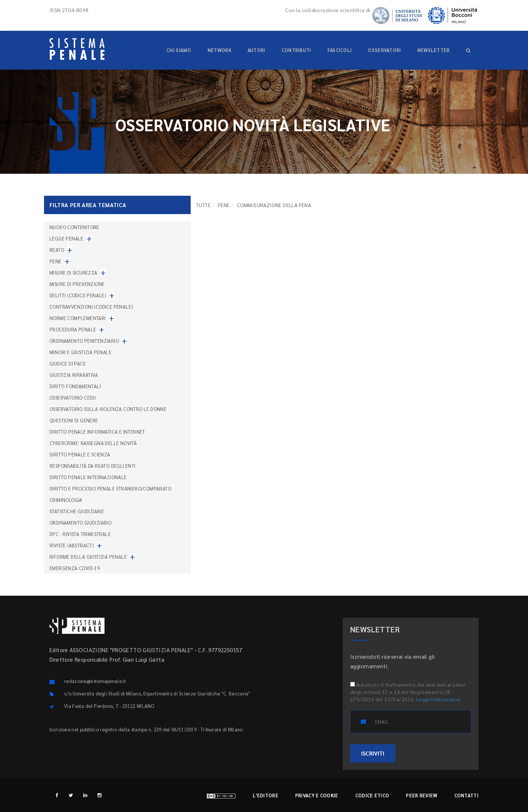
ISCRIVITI (373, 753)
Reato (57, 250)
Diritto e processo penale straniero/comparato (110, 488)
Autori (256, 50)
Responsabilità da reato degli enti (93, 466)
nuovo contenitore (74, 227)
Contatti (466, 795)
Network (219, 50)
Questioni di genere (74, 420)
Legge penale (67, 238)
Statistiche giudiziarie (77, 511)
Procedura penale (73, 329)
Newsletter (434, 50)
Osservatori (384, 50)
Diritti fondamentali (75, 386)
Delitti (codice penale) (78, 295)
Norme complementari (78, 318)
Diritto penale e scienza (80, 454)
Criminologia (66, 500)
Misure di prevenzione (77, 284)
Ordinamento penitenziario (84, 341)
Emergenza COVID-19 (75, 568)
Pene (224, 205)
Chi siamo (179, 50)
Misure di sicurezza (74, 273)
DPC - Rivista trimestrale (80, 534)
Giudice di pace (68, 363)
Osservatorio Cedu (73, 398)
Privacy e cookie (317, 795)
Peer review (421, 795)
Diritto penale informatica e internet (97, 432)
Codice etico (372, 795)
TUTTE (203, 205)
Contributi (296, 50)
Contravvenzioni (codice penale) (91, 307)
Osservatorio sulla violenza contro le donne (108, 409)
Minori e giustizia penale (80, 352)
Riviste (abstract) (72, 545)
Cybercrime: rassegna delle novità (93, 443)
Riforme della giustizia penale (88, 557)
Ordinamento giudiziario (80, 523)
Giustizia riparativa (74, 375)
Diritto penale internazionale (88, 477)
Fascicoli (340, 50)
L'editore (265, 795)
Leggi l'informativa (438, 699)
